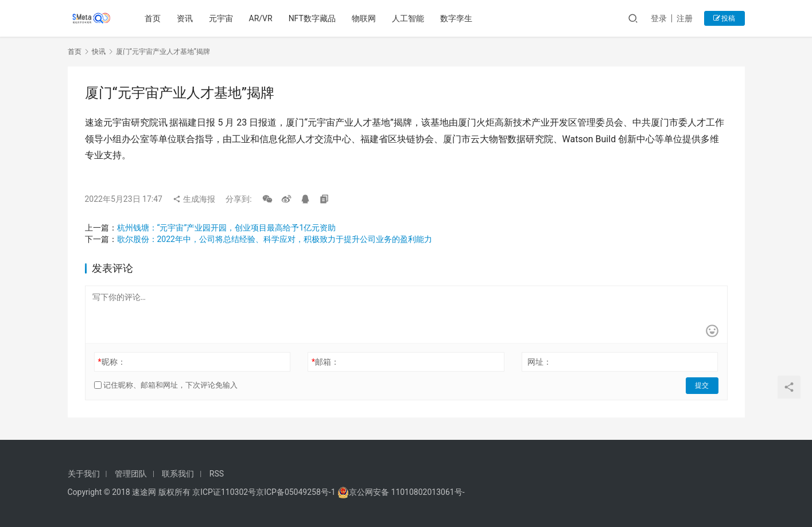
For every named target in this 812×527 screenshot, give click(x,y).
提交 (702, 385)
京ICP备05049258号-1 (297, 492)
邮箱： (325, 362)
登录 (659, 18)
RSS (217, 474)
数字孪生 (457, 18)
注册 (685, 18)
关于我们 (84, 474)
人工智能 (409, 18)
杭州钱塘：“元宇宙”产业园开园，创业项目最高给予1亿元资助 (227, 228)
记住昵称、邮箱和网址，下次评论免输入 (166, 385)
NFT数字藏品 (312, 18)
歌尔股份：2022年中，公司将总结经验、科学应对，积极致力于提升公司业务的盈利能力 (275, 239)
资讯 (185, 18)
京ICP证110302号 (224, 492)
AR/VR (261, 18)
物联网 (364, 18)
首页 (153, 18)
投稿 (724, 18)
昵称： (111, 362)
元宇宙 (221, 18)
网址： (539, 362)
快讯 (99, 52)
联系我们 (178, 474)
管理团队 (131, 474)
